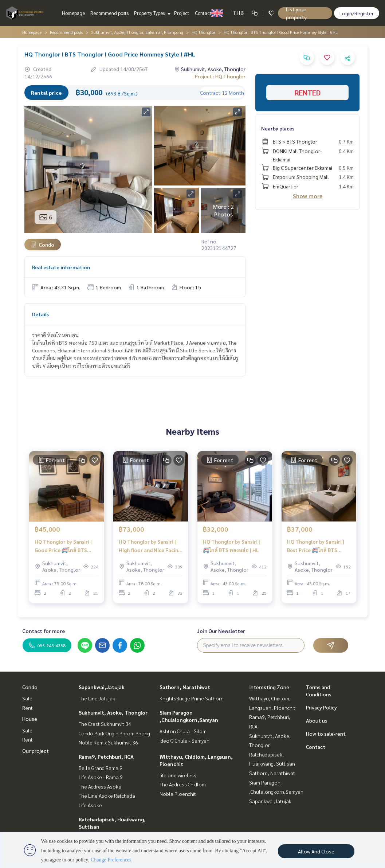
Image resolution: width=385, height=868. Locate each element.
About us (317, 720)
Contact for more (44, 631)
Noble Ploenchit (178, 794)
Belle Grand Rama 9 (101, 768)
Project (182, 13)
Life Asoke (90, 805)
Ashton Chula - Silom (183, 731)
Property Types (151, 13)
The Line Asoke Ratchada (107, 795)
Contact (203, 13)
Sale (27, 698)
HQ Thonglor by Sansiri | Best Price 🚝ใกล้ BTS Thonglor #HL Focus (316, 546)
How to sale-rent (326, 734)
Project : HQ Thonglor (220, 76)
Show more (308, 196)
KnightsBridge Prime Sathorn (192, 698)
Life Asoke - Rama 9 (101, 777)
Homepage (73, 13)
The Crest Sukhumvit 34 (105, 724)
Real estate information (61, 267)
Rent (27, 708)
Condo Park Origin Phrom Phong (114, 733)
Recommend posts (109, 13)
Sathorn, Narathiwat (185, 687)
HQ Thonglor (203, 32)
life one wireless (178, 775)
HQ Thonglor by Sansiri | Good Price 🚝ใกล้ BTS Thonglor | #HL (63, 546)
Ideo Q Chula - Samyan (184, 740)
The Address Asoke (100, 786)
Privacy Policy (321, 707)
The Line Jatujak (97, 698)
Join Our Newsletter (221, 631)
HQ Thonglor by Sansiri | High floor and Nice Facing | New (150, 546)
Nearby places (278, 128)
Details (40, 314)
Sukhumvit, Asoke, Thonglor (113, 712)
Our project (36, 751)
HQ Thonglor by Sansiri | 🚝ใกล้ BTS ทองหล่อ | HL (231, 546)
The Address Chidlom (183, 784)
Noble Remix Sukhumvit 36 (108, 742)
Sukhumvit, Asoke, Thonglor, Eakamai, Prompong (137, 32)
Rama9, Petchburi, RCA (106, 756)
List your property (296, 13)
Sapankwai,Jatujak (102, 687)
